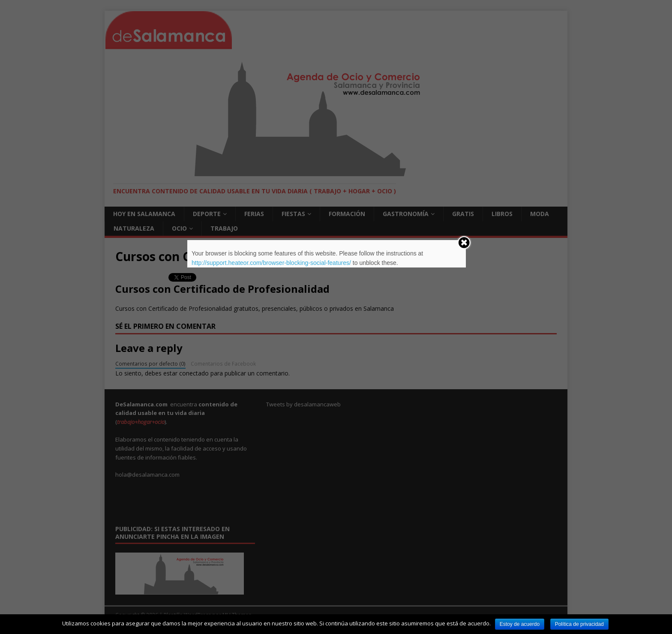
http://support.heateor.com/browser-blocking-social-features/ (271, 263)
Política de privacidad (579, 624)
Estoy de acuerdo (520, 624)
